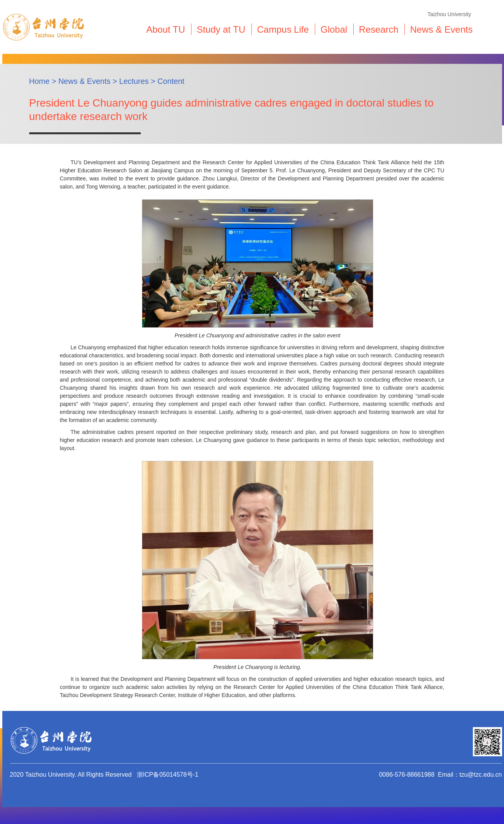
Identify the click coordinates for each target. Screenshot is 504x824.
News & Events (85, 81)
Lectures (134, 81)
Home (39, 81)
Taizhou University (449, 14)
